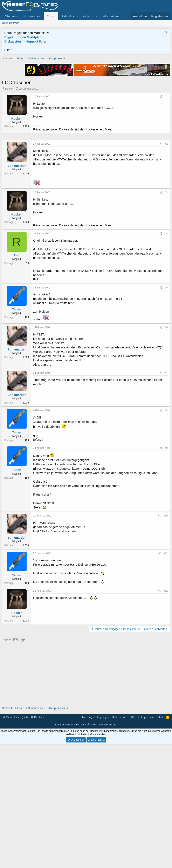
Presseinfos (32, 16)
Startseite (12, 16)
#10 (166, 639)
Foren (51, 16)
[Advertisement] (86, 85)
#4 (166, 357)
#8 (166, 534)
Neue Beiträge (11, 23)
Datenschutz (119, 840)
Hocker (9, 147)
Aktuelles (68, 16)
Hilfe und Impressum (142, 840)
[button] (77, 16)
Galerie (88, 16)
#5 (166, 411)
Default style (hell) (15, 840)
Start (160, 840)
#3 (166, 316)
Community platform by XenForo (86, 848)
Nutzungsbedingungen (96, 840)
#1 (166, 155)
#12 (166, 714)
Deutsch (37, 840)
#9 (166, 571)
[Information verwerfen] (166, 33)
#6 (166, 451)
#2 (166, 267)
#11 (166, 677)
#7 (166, 496)
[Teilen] (161, 155)
